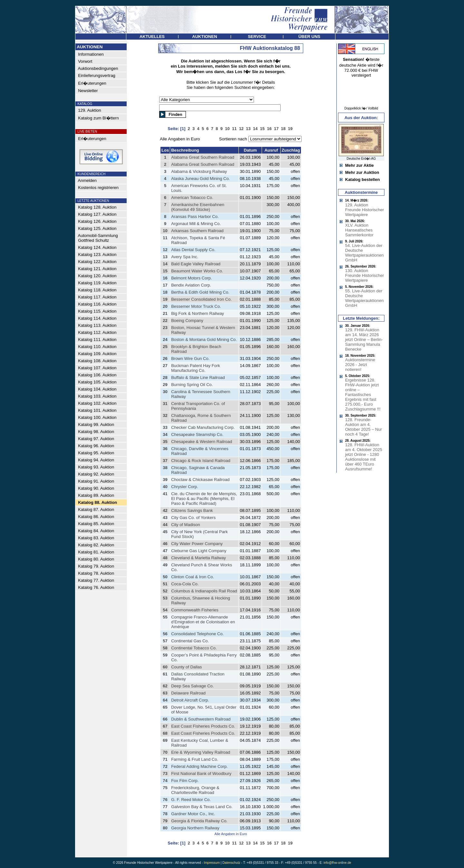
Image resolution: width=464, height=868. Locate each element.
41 (165, 494)
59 (165, 655)
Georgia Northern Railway (195, 828)
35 (165, 442)
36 (165, 449)
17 (165, 285)
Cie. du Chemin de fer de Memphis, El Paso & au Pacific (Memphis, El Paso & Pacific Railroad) (204, 499)
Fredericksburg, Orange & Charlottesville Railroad (195, 790)
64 (165, 700)
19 (165, 299)
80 (165, 828)
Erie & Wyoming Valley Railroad (201, 752)
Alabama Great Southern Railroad (203, 157)
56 (165, 634)
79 (165, 821)
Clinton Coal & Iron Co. (193, 577)
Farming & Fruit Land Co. (195, 759)
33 (165, 427)
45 (165, 532)
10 (165, 231)
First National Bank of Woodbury (201, 774)
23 (165, 328)
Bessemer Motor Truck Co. (196, 306)
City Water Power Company (197, 544)
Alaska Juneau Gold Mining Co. (200, 179)
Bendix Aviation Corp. (191, 285)
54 (165, 610)
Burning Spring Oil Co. (192, 385)
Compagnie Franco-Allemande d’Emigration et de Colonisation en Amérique (203, 622)
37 (165, 461)
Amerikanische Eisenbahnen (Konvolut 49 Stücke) (198, 207)
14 (165, 264)
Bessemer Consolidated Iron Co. (201, 299)
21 (165, 313)
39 (165, 480)
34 (165, 434)
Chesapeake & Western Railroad (202, 442)
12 (165, 250)
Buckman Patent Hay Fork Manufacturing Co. (196, 368)
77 (165, 807)
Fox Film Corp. (185, 781)
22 (165, 321)
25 (165, 347)
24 (165, 340)
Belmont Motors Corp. (191, 278)
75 (165, 788)
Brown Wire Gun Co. (190, 359)
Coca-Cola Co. (185, 584)
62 (165, 686)
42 (165, 510)
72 (165, 766)
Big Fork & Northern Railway (198, 313)
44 (165, 525)
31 (165, 404)
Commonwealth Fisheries (195, 610)
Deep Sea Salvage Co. (192, 686)
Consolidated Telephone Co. (197, 634)
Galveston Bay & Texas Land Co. (202, 807)
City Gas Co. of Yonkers (193, 518)
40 (165, 487)
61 (165, 674)
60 (165, 667)
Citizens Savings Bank (192, 510)
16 (165, 278)
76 (165, 800)
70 (165, 752)
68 (165, 733)
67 (165, 726)
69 (165, 740)
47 (165, 551)
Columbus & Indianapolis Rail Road (204, 591)
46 (165, 544)
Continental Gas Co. (190, 641)
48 (165, 558)
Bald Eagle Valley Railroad (196, 264)
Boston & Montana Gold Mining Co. (204, 340)
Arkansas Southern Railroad (197, 231)
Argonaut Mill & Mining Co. (196, 224)
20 (165, 306)
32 (165, 415)
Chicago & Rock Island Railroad (201, 461)
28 (165, 377)
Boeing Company (187, 321)
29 (165, 385)
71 (165, 759)
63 (165, 693)
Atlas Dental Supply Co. (193, 250)
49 (165, 565)
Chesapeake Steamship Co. (197, 434)
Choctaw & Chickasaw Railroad (200, 480)
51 (165, 584)
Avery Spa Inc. (185, 257)
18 (165, 292)
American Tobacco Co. (192, 198)
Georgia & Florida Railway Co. (199, 821)
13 (165, 257)
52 (165, 591)
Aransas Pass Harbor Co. (195, 217)
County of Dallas (186, 667)
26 (165, 359)
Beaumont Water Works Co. (197, 271)
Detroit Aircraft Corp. (190, 700)
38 (165, 468)
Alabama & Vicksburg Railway (199, 171)
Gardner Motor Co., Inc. (193, 814)
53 (165, 598)
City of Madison (186, 525)
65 (165, 707)
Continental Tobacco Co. (194, 648)
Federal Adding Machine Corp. (199, 766)
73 (165, 774)
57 (165, 641)
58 (165, 648)
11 (165, 238)
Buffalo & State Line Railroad (198, 377)
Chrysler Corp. (185, 487)
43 (165, 518)
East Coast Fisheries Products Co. (203, 726)
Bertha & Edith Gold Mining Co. (200, 292)
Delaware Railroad (188, 693)
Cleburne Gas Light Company (199, 551)
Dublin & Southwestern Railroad (201, 719)
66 (165, 719)
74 (165, 781)
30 (165, 392)
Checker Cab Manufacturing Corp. (203, 427)
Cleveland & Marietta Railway (198, 558)
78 (165, 814)
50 (165, 577)
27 (165, 366)
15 (165, 271)
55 (165, 617)
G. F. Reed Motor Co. (191, 800)
